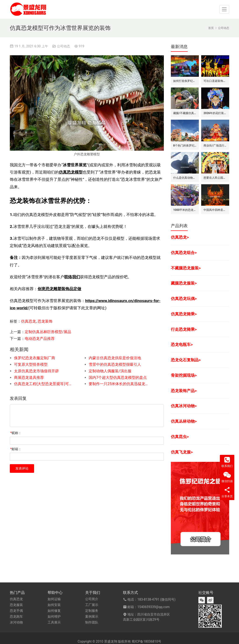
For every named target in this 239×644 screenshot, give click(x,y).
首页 (211, 28)
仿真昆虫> (180, 437)
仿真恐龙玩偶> (184, 299)
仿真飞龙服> (182, 452)
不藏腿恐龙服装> (186, 268)
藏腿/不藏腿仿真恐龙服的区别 (185, 113)
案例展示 (92, 616)
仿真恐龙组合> (184, 253)
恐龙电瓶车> (182, 345)
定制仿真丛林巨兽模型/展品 (48, 332)
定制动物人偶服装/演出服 (110, 371)
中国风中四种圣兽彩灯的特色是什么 (215, 210)
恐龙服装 (16, 605)
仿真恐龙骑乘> (184, 314)
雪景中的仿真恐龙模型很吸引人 (115, 364)
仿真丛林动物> (184, 421)
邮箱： (16, 449)
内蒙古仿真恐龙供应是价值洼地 (115, 358)
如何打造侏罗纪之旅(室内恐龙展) (185, 81)
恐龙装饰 (45, 321)
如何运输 (54, 599)
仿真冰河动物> (184, 406)
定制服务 (92, 611)
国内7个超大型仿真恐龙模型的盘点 (118, 378)
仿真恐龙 (28, 321)
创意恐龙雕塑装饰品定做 (59, 289)
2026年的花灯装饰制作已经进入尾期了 (215, 113)
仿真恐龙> (180, 237)
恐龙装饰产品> (184, 391)
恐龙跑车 (16, 616)
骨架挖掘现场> (184, 375)
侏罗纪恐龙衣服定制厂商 (35, 358)
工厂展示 (92, 605)
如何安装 (54, 605)
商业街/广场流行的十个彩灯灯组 (215, 146)
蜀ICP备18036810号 (146, 641)
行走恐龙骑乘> (184, 329)
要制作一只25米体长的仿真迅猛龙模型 (119, 384)
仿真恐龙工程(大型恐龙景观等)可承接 (44, 384)
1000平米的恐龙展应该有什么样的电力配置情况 (185, 210)
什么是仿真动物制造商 (185, 178)
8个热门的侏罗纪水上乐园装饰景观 (185, 146)
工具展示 (54, 622)
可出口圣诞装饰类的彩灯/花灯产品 (215, 81)
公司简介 (92, 599)
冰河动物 (16, 622)
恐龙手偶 (16, 611)
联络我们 (72, 277)
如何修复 (54, 611)
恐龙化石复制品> (186, 360)
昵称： (16, 433)
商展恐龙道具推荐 (29, 378)
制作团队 (92, 622)
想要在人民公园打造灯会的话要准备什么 (215, 178)
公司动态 (63, 46)
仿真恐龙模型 (71, 172)
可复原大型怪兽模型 (31, 364)
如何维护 (54, 616)
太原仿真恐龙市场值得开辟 (36, 371)
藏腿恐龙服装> (184, 283)
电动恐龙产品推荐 (40, 339)
